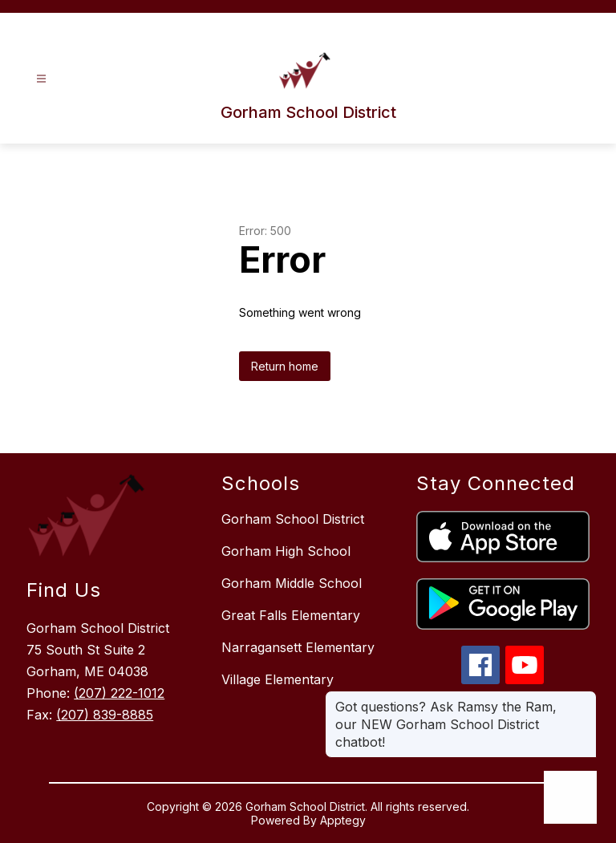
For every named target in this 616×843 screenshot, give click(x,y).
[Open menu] (41, 79)
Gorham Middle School (292, 583)
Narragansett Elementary (298, 647)
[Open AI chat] (570, 797)
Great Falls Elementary (291, 615)
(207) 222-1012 (119, 693)
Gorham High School (286, 551)
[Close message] (584, 699)
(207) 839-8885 (105, 715)
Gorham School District (293, 519)
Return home (285, 366)
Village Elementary (278, 679)
